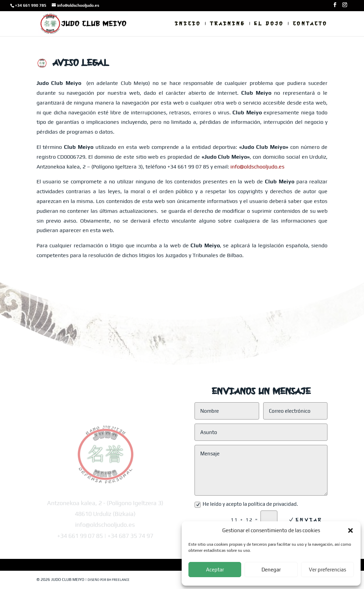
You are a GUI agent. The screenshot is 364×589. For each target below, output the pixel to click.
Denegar (271, 570)
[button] (350, 530)
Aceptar (215, 570)
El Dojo (269, 24)
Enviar (309, 520)
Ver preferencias (327, 570)
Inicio (188, 24)
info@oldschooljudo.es (257, 167)
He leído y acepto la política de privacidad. (246, 504)
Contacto (310, 24)
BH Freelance (118, 580)
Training (227, 24)
